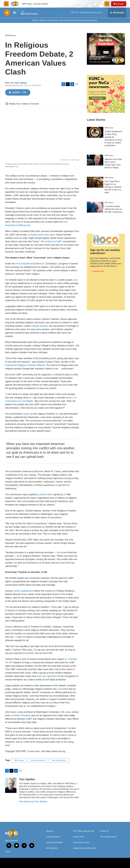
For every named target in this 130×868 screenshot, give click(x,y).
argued (69, 349)
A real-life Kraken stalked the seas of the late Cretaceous (113, 209)
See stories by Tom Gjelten (33, 801)
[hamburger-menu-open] (6, 4)
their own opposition (47, 676)
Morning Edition (38, 760)
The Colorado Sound (108, 837)
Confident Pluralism (21, 715)
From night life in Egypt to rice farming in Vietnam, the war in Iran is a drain (113, 187)
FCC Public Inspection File (84, 831)
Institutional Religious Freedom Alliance (25, 365)
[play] (7, 13)
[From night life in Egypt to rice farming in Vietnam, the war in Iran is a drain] (95, 182)
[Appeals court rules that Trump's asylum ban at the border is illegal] (95, 160)
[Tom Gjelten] (11, 785)
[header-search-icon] (107, 4)
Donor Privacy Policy (81, 842)
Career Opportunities (54, 842)
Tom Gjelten (21, 83)
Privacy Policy (79, 837)
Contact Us (105, 831)
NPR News (10, 36)
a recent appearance (23, 591)
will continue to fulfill (51, 241)
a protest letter (45, 494)
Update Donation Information (84, 848)
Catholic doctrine (40, 326)
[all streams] (117, 13)
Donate (120, 4)
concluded (63, 689)
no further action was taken (41, 235)
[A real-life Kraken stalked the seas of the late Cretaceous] (95, 207)
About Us (50, 831)
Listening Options (53, 837)
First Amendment (24, 264)
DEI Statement (52, 848)
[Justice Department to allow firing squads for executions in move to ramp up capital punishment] (95, 132)
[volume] (15, 13)
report (27, 414)
